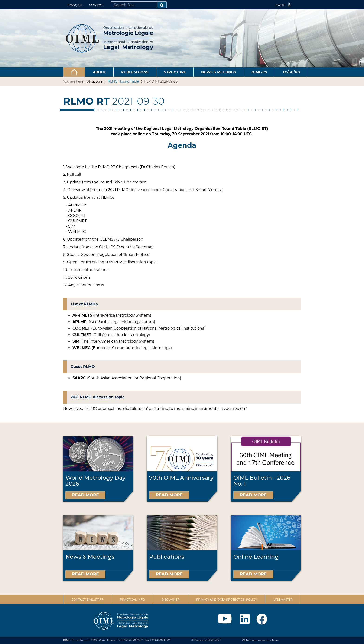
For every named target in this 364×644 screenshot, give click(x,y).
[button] (74, 72)
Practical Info (132, 599)
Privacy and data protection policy (227, 599)
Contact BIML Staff (87, 599)
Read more (85, 495)
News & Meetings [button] (219, 72)
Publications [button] (135, 72)
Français (74, 5)
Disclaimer (170, 599)
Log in (283, 5)
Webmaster (283, 599)
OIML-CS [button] (259, 72)
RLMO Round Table (123, 81)
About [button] (99, 72)
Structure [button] (175, 72)
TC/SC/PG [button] (291, 72)
